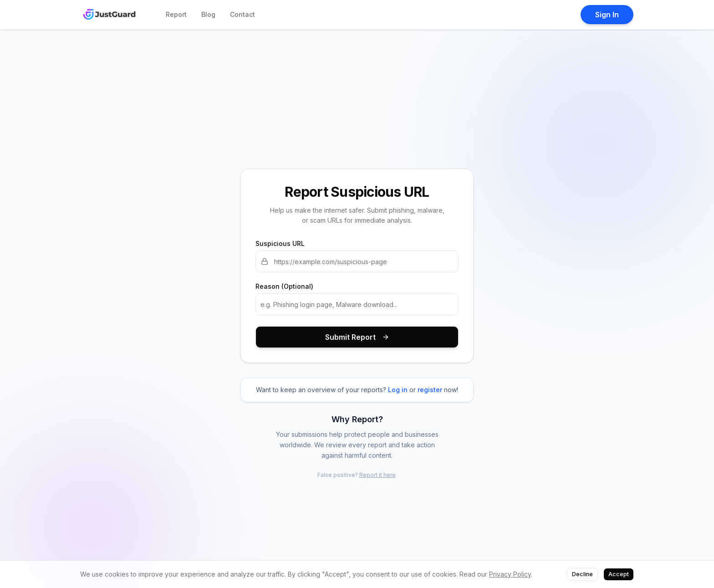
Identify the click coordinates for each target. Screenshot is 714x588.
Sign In (607, 15)
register (430, 390)
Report (176, 14)
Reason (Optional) (284, 286)
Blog (208, 14)
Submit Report (357, 337)
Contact (242, 14)
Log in (398, 390)
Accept (619, 574)
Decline (582, 574)
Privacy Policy (510, 574)
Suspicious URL (280, 244)
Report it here (377, 475)
